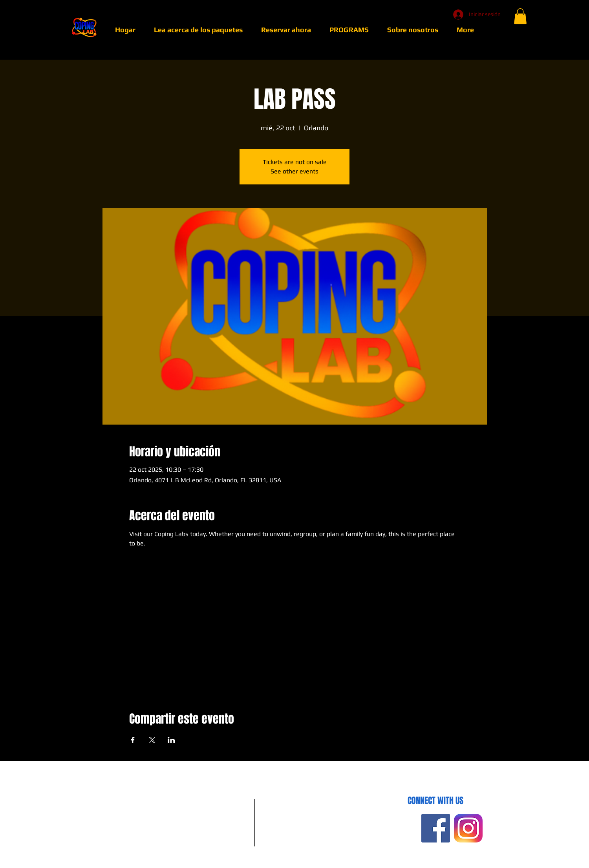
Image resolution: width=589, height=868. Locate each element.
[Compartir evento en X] (152, 740)
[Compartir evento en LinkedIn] (171, 740)
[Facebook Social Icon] (436, 828)
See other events (294, 171)
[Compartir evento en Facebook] (133, 740)
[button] (520, 16)
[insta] (468, 828)
